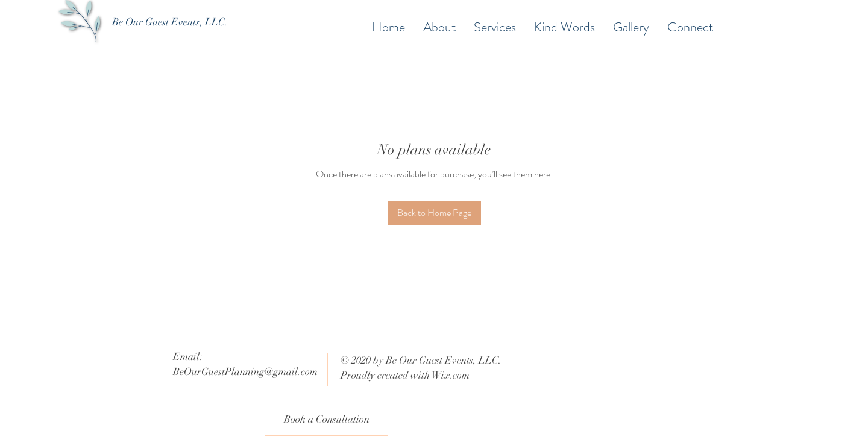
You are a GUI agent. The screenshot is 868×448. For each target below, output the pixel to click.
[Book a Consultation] (326, 419)
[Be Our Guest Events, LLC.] (170, 22)
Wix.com (451, 375)
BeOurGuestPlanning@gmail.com (245, 372)
